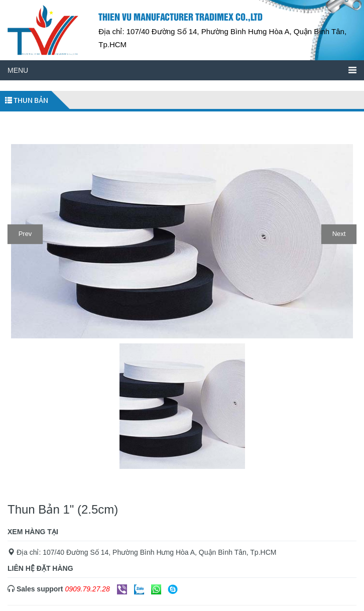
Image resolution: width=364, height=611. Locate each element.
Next (339, 234)
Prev (25, 234)
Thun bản (27, 100)
